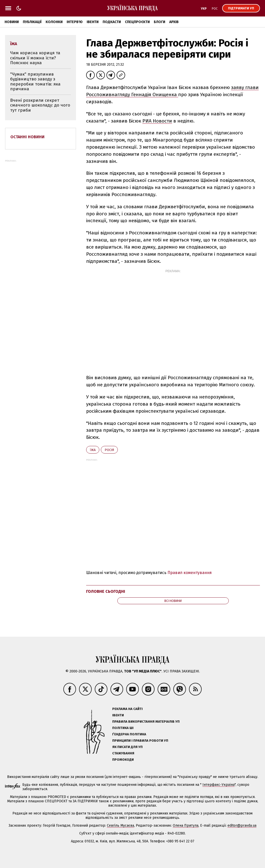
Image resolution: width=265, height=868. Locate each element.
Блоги (159, 22)
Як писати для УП (127, 747)
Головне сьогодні (106, 591)
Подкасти (112, 22)
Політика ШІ (123, 728)
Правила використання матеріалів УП (146, 722)
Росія (109, 450)
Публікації (32, 22)
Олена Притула (186, 826)
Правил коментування (190, 573)
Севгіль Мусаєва (120, 826)
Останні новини (27, 137)
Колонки (54, 22)
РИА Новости (157, 121)
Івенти (93, 22)
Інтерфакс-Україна (219, 785)
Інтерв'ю (75, 22)
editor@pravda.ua (242, 826)
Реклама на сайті (127, 709)
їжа (93, 450)
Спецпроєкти (137, 22)
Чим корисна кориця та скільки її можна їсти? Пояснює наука (35, 58)
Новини (12, 22)
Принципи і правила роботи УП (140, 741)
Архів (174, 22)
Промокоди (123, 760)
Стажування (123, 753)
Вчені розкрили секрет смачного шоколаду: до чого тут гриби (40, 105)
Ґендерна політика (129, 734)
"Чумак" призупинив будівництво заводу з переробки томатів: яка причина (35, 82)
